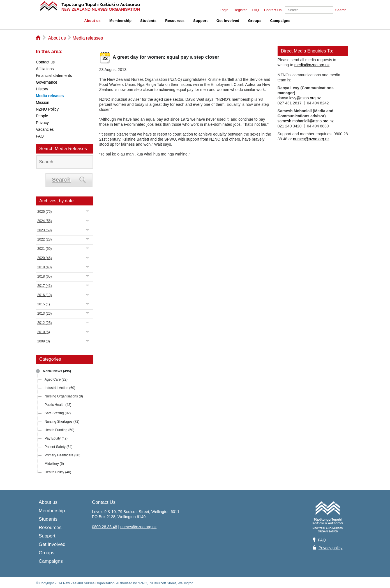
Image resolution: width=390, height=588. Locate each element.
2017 (44, 286)
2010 (44, 332)
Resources (175, 21)
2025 (44, 212)
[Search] (309, 10)
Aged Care (56, 379)
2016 (44, 295)
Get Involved (228, 21)
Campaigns (280, 21)
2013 (44, 314)
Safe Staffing (58, 413)
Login (224, 10)
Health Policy (58, 472)
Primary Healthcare (62, 455)
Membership (120, 21)
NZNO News (57, 371)
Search (341, 10)
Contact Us (273, 10)
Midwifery (54, 464)
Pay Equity (56, 438)
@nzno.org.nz (309, 98)
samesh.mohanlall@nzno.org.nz (306, 121)
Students (148, 21)
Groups (255, 21)
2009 (44, 341)
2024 (44, 221)
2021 (44, 249)
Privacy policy (331, 548)
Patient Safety (58, 447)
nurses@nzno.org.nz (311, 139)
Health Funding (59, 430)
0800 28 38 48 (105, 527)
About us (93, 21)
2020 (44, 258)
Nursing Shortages (62, 422)
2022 (44, 239)
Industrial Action (60, 388)
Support (200, 21)
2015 (44, 304)
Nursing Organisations (64, 396)
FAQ (255, 10)
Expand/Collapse (88, 211)
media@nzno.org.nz (312, 65)
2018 (44, 276)
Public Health (58, 405)
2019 (44, 267)
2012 (44, 323)
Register (240, 10)
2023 (44, 230)
